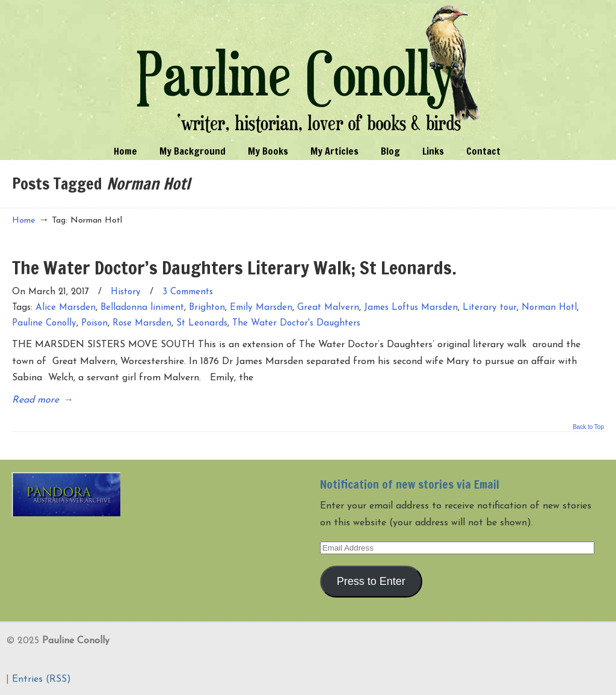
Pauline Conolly (308, 70)
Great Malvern (328, 308)
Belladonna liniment (142, 308)
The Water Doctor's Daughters (296, 323)
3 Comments (188, 292)
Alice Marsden (66, 308)
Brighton (207, 308)
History (126, 292)
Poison (94, 323)
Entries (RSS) (42, 679)
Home (24, 221)
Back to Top (588, 427)
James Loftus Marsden (411, 308)
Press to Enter (371, 581)
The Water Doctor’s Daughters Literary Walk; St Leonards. (234, 267)
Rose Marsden (142, 323)
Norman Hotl (549, 308)
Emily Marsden (261, 308)
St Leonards (202, 323)
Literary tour (490, 308)
